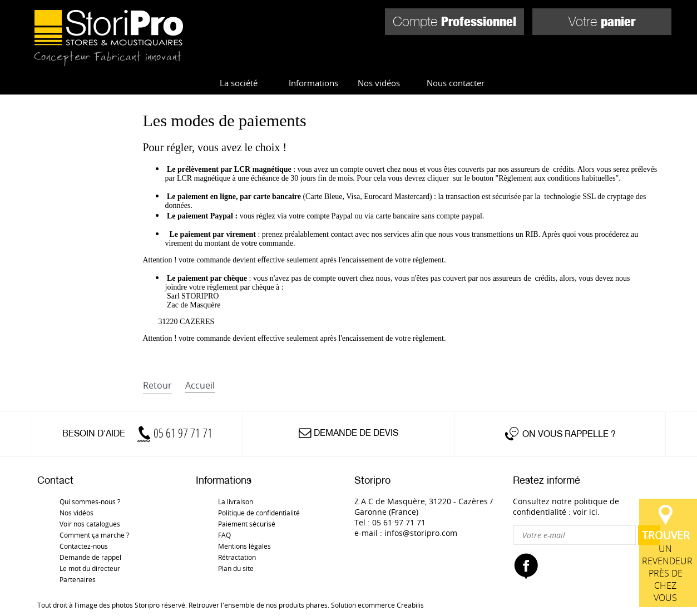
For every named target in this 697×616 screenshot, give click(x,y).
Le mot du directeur (90, 568)
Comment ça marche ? (94, 535)
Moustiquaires (503, 64)
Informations (313, 83)
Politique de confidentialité (259, 513)
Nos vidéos (379, 83)
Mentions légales (244, 546)
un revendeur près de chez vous (668, 398)
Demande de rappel (90, 557)
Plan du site (236, 568)
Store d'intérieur (273, 64)
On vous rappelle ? (569, 434)
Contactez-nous (84, 546)
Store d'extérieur (392, 64)
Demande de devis (356, 433)
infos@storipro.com (421, 533)
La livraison (236, 501)
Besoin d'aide (137, 433)
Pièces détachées (612, 64)
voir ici (585, 512)
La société (239, 83)
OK (649, 535)
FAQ (224, 535)
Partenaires (78, 579)
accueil (200, 385)
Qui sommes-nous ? (90, 501)
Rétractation (237, 557)
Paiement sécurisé (247, 524)
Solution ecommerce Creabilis (377, 605)
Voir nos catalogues (90, 524)
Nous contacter (456, 83)
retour (157, 385)
